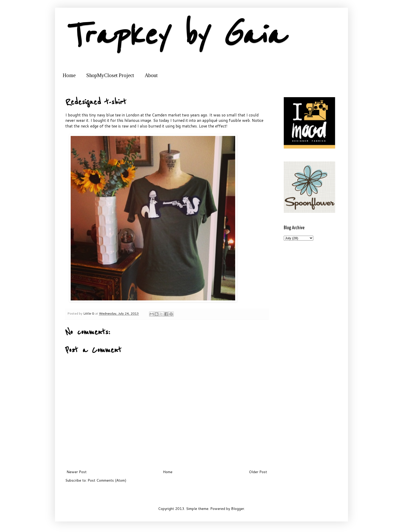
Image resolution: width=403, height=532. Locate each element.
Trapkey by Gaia (175, 35)
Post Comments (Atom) (107, 480)
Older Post (258, 472)
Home (69, 75)
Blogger (238, 509)
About (151, 75)
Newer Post (77, 472)
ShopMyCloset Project (110, 75)
